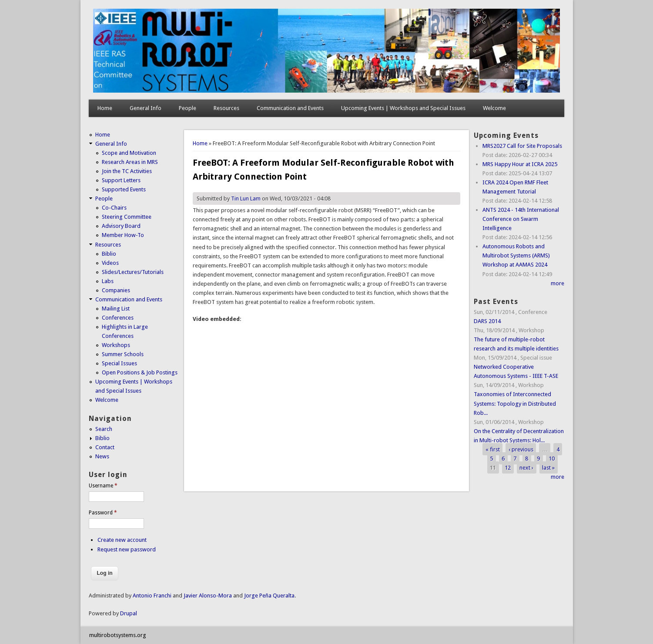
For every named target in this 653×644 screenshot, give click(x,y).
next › (526, 468)
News (102, 456)
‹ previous (521, 449)
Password (103, 513)
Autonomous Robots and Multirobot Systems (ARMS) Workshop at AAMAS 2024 (516, 255)
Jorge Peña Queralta (269, 596)
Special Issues (119, 363)
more (558, 283)
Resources (226, 108)
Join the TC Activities (127, 171)
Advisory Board (121, 226)
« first (493, 449)
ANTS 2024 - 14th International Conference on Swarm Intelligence (521, 219)
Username (103, 486)
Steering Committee (127, 217)
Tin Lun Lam (246, 199)
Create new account (122, 540)
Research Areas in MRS (130, 162)
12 (508, 468)
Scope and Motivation (129, 153)
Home (105, 108)
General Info (146, 108)
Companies (116, 290)
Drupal (129, 613)
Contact (105, 447)
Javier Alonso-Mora (207, 596)
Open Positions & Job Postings (140, 372)
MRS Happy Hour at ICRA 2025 (520, 164)
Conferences (118, 318)
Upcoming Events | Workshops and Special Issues (403, 108)
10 (552, 459)
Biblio (109, 254)
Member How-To (123, 235)
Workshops (116, 345)
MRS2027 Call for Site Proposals (522, 146)
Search (104, 429)
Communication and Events (290, 108)
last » (548, 468)
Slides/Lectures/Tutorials (133, 272)
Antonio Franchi (152, 596)
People (188, 108)
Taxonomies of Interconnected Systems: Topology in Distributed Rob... (515, 403)
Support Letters (121, 180)
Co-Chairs (114, 208)
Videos (110, 263)
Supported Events (124, 189)
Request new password (127, 549)
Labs (108, 281)
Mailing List (116, 309)
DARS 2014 (487, 321)
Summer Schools (123, 354)
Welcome (494, 108)
